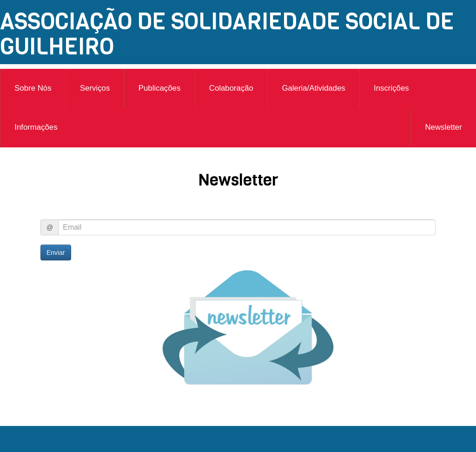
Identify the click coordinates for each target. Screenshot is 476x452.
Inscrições (391, 88)
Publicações (160, 88)
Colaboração (231, 88)
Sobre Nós (33, 88)
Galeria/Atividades (313, 88)
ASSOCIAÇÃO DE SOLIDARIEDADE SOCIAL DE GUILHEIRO (227, 34)
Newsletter (443, 127)
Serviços (95, 88)
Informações (36, 127)
